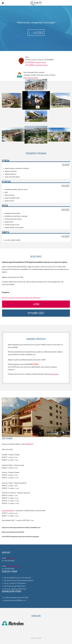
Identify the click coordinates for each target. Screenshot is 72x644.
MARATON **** (30, 444)
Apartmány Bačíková (8, 510)
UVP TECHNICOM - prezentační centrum (36, 65)
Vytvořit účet (36, 313)
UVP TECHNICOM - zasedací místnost (36, 62)
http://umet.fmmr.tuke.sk (31, 78)
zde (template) (54, 374)
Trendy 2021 (36, 3)
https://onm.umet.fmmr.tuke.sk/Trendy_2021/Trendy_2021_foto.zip (21, 298)
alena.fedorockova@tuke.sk (14, 566)
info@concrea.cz (11, 558)
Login (36, 304)
